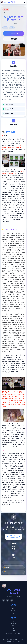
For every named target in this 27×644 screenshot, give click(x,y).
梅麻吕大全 (14, 626)
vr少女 (13, 631)
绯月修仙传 (14, 623)
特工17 (14, 628)
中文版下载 (14, 613)
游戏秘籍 (14, 610)
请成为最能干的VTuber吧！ (13, 633)
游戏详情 (14, 608)
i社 (14, 621)
